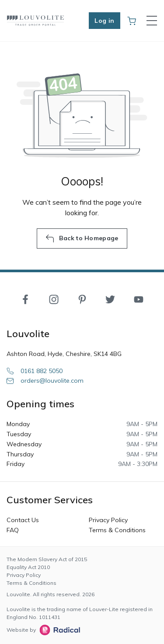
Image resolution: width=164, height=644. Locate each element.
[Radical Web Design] (58, 630)
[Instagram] (54, 299)
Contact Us (23, 520)
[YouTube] (139, 299)
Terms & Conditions (117, 530)
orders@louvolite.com (45, 381)
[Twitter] (110, 299)
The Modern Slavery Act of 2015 (47, 559)
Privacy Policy (108, 520)
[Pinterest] (82, 299)
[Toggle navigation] (152, 21)
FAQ (13, 530)
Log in (104, 21)
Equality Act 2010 (28, 567)
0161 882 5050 (35, 371)
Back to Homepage (82, 238)
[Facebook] (25, 299)
